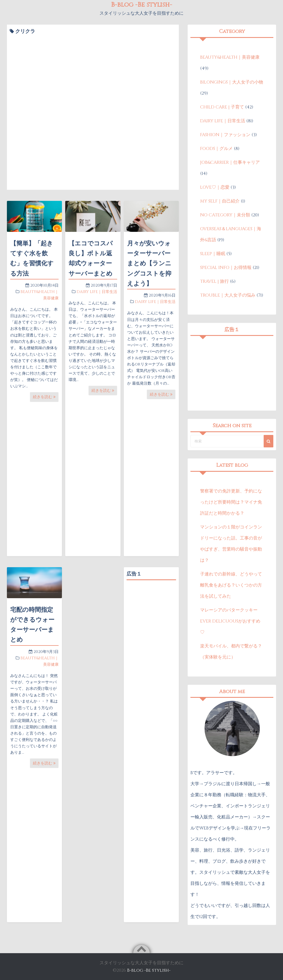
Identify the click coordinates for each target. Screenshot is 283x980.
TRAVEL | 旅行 (214, 281)
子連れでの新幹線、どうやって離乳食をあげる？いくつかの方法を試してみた (231, 585)
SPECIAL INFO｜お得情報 (226, 268)
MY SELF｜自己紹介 (220, 201)
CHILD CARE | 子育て (222, 107)
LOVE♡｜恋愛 (215, 187)
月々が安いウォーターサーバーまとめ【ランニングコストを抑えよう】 (149, 264)
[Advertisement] (151, 666)
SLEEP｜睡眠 (213, 254)
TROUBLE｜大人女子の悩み (228, 295)
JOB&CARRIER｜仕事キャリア (230, 162)
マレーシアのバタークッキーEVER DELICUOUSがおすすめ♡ (230, 621)
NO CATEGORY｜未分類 (225, 215)
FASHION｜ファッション (225, 135)
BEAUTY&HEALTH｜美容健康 (230, 57)
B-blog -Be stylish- (149, 970)
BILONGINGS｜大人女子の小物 (232, 82)
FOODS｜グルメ (216, 149)
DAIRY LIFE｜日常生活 (97, 292)
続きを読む (44, 397)
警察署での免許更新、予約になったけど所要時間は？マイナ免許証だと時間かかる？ (231, 502)
